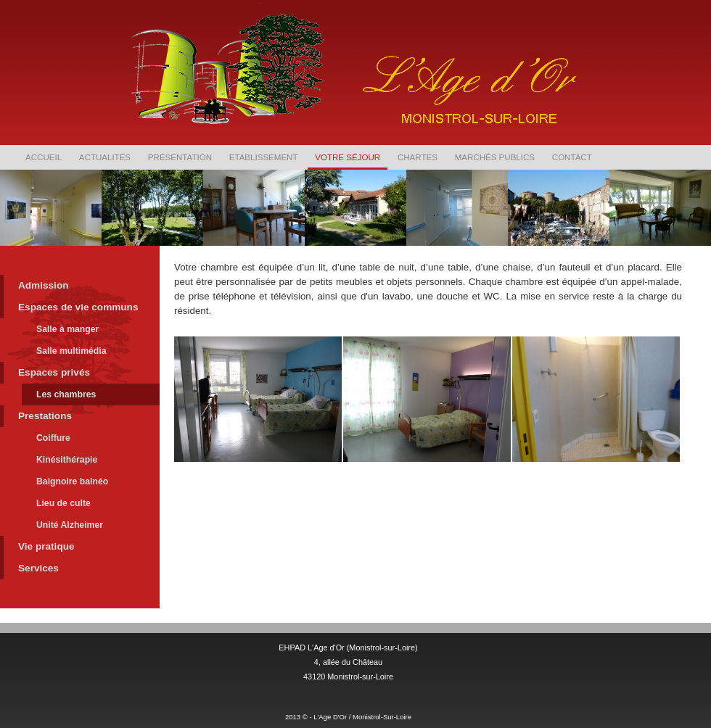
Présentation (180, 157)
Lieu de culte (63, 503)
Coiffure (53, 438)
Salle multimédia (71, 351)
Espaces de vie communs (78, 307)
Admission (44, 285)
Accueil (44, 157)
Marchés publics (495, 157)
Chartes (418, 157)
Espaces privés (54, 372)
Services (38, 568)
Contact (572, 157)
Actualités (105, 157)
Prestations (45, 416)
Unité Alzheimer (70, 525)
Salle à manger (67, 329)
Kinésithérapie (67, 460)
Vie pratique (46, 546)
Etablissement (264, 157)
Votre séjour (348, 157)
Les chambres (66, 394)
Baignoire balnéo (72, 481)
